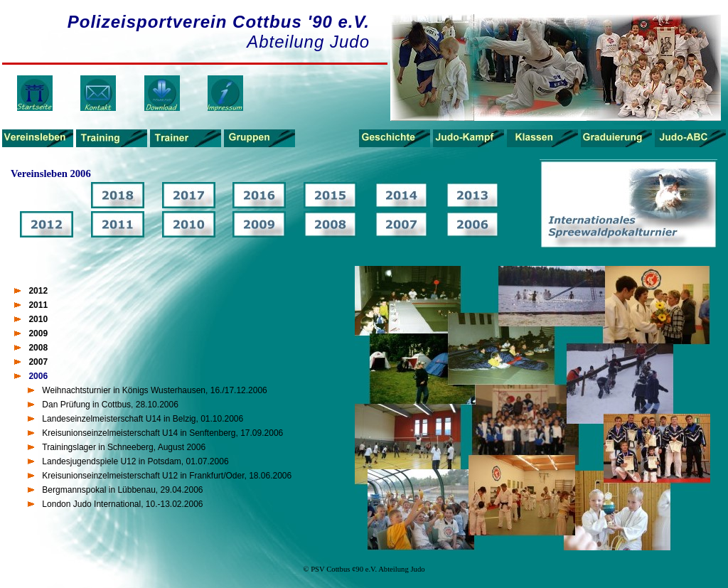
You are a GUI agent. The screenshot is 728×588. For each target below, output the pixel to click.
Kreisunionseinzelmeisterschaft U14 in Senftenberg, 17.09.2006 (162, 433)
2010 (38, 319)
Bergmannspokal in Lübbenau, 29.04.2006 (122, 490)
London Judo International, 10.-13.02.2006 (122, 504)
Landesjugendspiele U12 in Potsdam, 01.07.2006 (135, 461)
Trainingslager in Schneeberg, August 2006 (124, 447)
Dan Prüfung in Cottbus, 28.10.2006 (110, 405)
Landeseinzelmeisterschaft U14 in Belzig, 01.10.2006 (143, 419)
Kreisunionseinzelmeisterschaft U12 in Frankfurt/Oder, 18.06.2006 (167, 476)
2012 (38, 291)
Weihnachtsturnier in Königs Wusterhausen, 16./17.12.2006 (154, 390)
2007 (38, 362)
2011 (38, 305)
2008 (38, 348)
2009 (38, 333)
